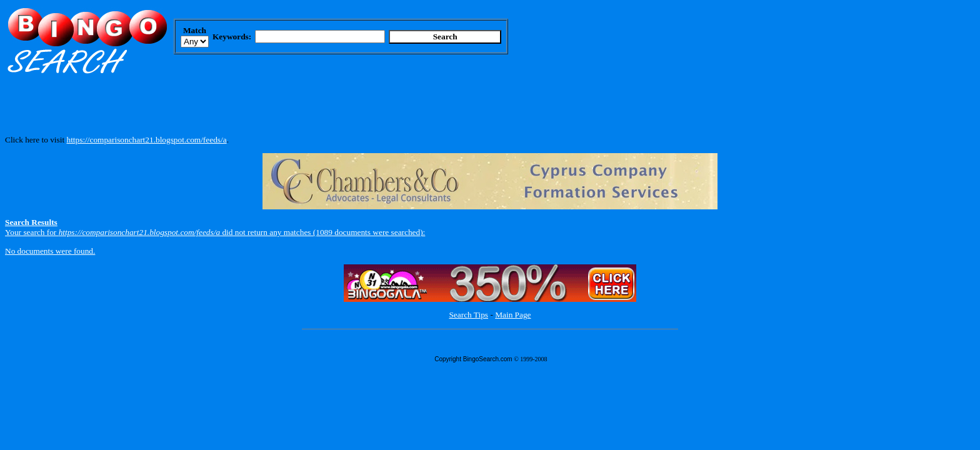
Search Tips (468, 315)
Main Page (513, 315)
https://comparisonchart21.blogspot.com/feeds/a (146, 140)
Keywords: (232, 37)
